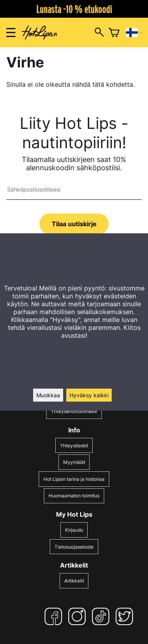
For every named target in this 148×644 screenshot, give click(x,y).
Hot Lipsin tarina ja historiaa (74, 479)
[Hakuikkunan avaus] (99, 33)
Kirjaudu (74, 530)
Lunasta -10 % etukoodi (74, 9)
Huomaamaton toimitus (74, 496)
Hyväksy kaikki (89, 395)
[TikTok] (102, 616)
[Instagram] (79, 616)
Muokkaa (48, 395)
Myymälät (74, 462)
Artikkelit (74, 581)
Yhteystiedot (74, 446)
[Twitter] (126, 616)
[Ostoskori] (114, 33)
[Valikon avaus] (11, 33)
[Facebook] (55, 616)
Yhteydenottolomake (74, 411)
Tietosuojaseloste (74, 547)
